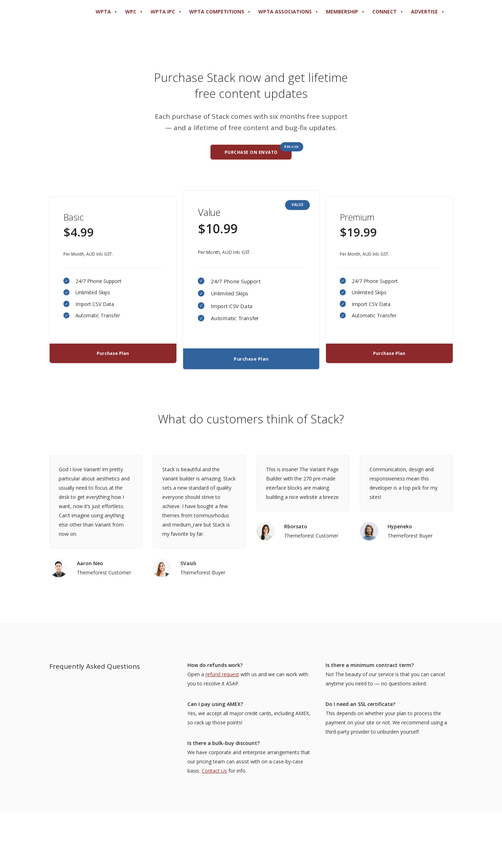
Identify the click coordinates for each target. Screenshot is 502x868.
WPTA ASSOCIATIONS (289, 12)
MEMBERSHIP (346, 12)
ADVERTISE (428, 12)
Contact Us (214, 771)
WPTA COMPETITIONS (220, 12)
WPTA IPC (166, 12)
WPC (134, 12)
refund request (222, 674)
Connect (388, 12)
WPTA (107, 12)
